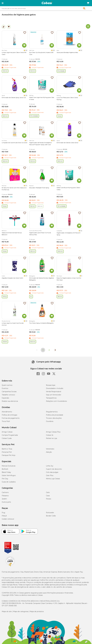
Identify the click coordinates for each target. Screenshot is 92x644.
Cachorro (5, 492)
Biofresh (5, 469)
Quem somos (7, 385)
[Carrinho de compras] (88, 3)
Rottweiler (50, 513)
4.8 (26, 50)
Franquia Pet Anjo (9, 455)
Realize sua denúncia (10, 401)
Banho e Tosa (7, 449)
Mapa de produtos (37, 611)
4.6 (54, 140)
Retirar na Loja (51, 438)
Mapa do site (7, 611)
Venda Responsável (54, 392)
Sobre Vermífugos (9, 475)
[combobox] (46, 8)
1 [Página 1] (43, 350)
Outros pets (6, 502)
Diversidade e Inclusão (55, 388)
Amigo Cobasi (7, 432)
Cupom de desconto (54, 469)
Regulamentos (52, 412)
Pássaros (5, 496)
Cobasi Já (50, 435)
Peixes (49, 499)
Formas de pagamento (11, 418)
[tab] (4, 27)
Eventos (5, 388)
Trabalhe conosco (8, 395)
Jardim (4, 499)
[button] (3, 3)
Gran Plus (50, 475)
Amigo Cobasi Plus (53, 432)
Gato (48, 492)
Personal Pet (7, 452)
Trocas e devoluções (54, 418)
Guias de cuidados (9, 482)
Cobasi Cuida (7, 438)
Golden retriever (8, 519)
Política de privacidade (55, 415)
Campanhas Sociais (9, 392)
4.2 (54, 186)
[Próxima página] (55, 350)
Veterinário (50, 449)
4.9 (81, 140)
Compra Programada (10, 435)
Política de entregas (9, 415)
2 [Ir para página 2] (49, 350)
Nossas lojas (51, 385)
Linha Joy (50, 466)
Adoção (49, 452)
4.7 (26, 186)
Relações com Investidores (56, 401)
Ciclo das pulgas (52, 472)
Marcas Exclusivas (9, 466)
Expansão (5, 398)
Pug (3, 513)
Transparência (51, 398)
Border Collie (51, 516)
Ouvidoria (50, 421)
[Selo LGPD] (10, 566)
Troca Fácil (6, 421)
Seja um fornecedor (54, 395)
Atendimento (7, 412)
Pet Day (5, 479)
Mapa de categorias (21, 611)
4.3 (26, 276)
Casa (48, 496)
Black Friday (6, 472)
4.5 (81, 50)
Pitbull (4, 516)
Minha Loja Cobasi (53, 479)
